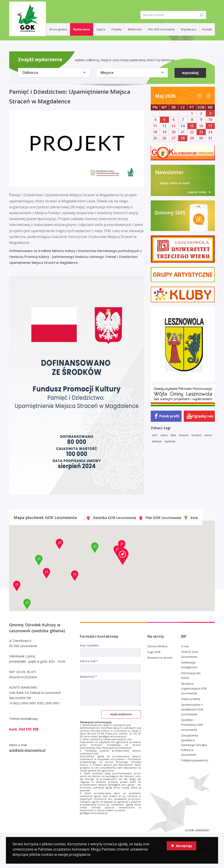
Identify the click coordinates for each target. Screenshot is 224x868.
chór (155, 435)
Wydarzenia (82, 29)
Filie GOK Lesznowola (161, 29)
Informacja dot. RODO (191, 675)
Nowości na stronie (160, 658)
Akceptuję (181, 846)
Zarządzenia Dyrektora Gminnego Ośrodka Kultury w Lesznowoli (194, 745)
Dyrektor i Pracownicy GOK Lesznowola (192, 725)
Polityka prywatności (195, 760)
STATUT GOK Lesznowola (190, 654)
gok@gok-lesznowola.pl (27, 750)
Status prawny (191, 699)
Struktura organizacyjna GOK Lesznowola (194, 688)
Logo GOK (154, 652)
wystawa (170, 441)
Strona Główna (157, 646)
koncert (184, 435)
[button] (123, 556)
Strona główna (58, 29)
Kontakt (207, 29)
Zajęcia (101, 29)
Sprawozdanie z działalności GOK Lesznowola (192, 709)
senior (208, 435)
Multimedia (135, 29)
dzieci (164, 435)
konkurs (197, 435)
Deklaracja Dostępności (189, 665)
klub (173, 435)
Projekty (117, 29)
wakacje (157, 441)
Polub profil (169, 416)
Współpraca (188, 29)
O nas (185, 646)
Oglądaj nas (203, 416)
